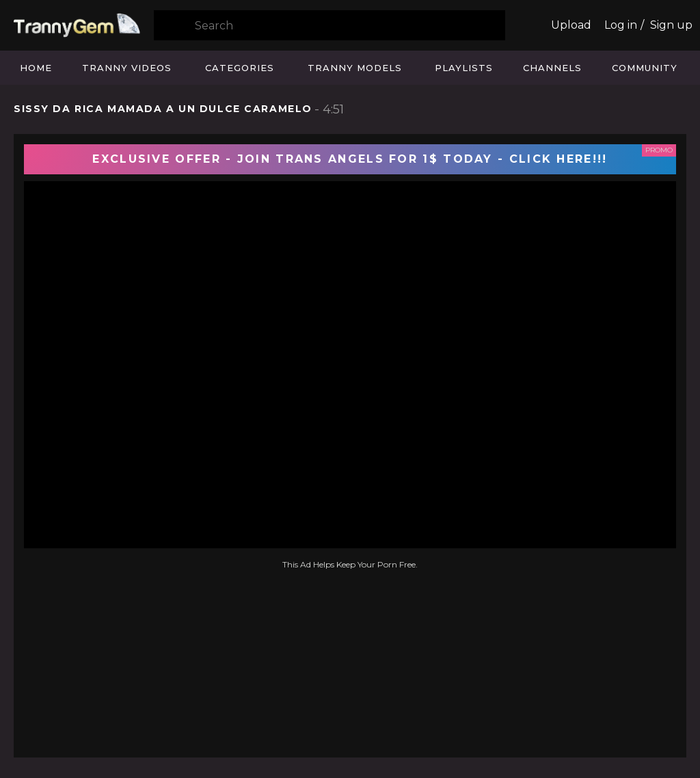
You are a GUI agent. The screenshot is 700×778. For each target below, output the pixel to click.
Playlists (464, 68)
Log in (621, 25)
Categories (240, 68)
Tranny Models (355, 68)
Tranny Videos (127, 68)
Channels (552, 68)
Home (36, 68)
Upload (571, 25)
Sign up (671, 25)
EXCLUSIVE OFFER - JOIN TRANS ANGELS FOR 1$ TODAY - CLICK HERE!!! (350, 159)
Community (645, 68)
